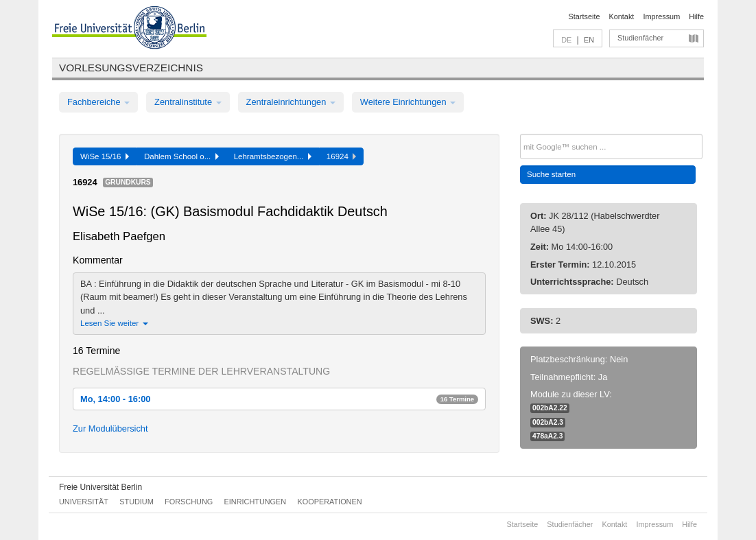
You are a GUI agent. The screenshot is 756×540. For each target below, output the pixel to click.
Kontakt (622, 16)
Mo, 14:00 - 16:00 (279, 399)
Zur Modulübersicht (110, 429)
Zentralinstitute (188, 102)
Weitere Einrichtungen (408, 102)
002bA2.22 (550, 408)
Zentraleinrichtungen (291, 102)
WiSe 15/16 (105, 156)
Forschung (189, 502)
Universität (84, 502)
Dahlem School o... (181, 156)
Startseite (584, 16)
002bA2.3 (548, 422)
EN (589, 40)
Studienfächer (640, 38)
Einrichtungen (256, 502)
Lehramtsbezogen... (273, 156)
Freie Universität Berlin (101, 487)
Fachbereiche (98, 102)
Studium (137, 502)
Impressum (661, 16)
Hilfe (696, 16)
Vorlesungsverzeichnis (131, 68)
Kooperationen (330, 502)
